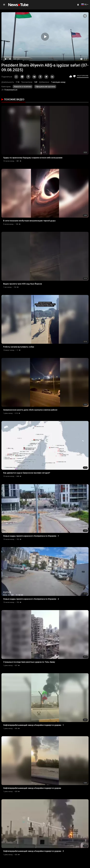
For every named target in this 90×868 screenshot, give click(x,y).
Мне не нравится (74, 76)
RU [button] (84, 5)
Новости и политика (23, 87)
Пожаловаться (9, 90)
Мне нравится (71, 76)
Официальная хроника (45, 87)
